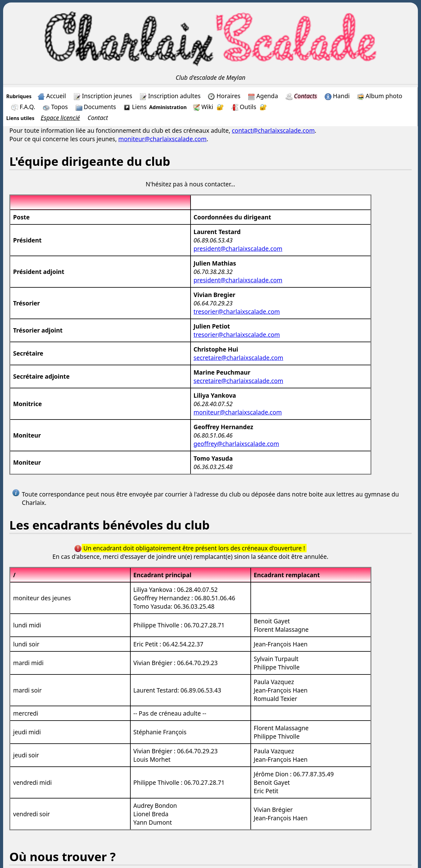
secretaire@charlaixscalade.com (239, 358)
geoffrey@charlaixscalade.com (236, 444)
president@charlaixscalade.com (238, 249)
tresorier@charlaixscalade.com (237, 312)
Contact (98, 118)
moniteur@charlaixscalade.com (162, 139)
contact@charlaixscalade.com (273, 130)
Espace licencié (60, 118)
